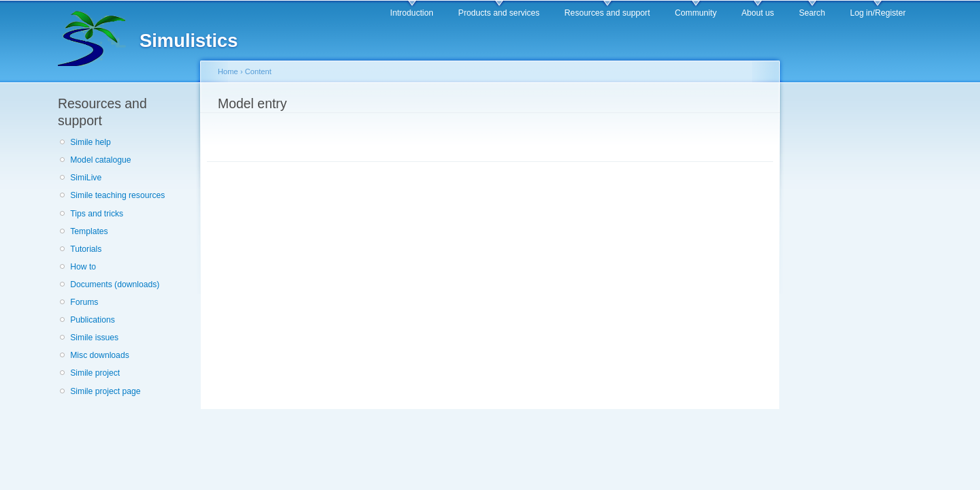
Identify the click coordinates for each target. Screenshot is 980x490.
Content (258, 71)
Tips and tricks (97, 214)
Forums (84, 302)
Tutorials (86, 249)
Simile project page (105, 391)
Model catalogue (100, 160)
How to (83, 267)
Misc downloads (99, 355)
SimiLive (86, 178)
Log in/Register (878, 13)
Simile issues (94, 338)
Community (696, 13)
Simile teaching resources (117, 195)
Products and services (499, 13)
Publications (93, 320)
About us (757, 13)
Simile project (95, 373)
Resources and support (607, 13)
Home (228, 71)
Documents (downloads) (115, 284)
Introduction (412, 13)
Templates (89, 231)
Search (812, 13)
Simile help (90, 142)
